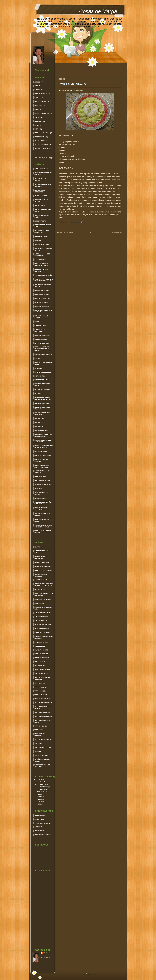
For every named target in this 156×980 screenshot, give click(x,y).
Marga (45, 953)
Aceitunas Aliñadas (41, 169)
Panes (37, 125)
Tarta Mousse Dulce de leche (43, 721)
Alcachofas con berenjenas (40, 191)
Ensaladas (38, 106)
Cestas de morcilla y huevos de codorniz (42, 265)
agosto (42, 784)
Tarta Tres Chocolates (43, 747)
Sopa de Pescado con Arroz (42, 520)
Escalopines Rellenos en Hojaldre (43, 311)
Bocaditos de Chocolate (43, 570)
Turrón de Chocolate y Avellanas (43, 766)
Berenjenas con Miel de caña (43, 226)
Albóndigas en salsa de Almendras (43, 185)
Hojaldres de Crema (42, 629)
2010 (40, 799)
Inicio (91, 232)
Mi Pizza (37, 359)
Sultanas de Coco (41, 666)
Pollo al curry (40, 419)
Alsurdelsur (39, 831)
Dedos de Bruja (40, 590)
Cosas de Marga (98, 11)
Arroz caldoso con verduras (41, 201)
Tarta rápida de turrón (43, 740)
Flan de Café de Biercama (43, 599)
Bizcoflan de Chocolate (43, 566)
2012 (40, 804)
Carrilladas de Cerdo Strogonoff (42, 255)
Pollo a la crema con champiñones (42, 414)
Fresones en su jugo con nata (43, 608)
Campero (38, 240)
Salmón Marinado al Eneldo (42, 493)
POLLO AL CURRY (42, 792)
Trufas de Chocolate (42, 755)
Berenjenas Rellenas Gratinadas (42, 232)
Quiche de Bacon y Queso (43, 456)
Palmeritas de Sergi (41, 650)
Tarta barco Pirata (41, 673)
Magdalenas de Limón (42, 632)
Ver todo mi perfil (45, 957)
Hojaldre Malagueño (42, 335)
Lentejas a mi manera (42, 343)
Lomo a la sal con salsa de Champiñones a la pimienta (43, 349)
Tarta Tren (38, 744)
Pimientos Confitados (42, 403)
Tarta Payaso (39, 730)
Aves (36, 86)
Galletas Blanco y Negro (43, 613)
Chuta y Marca (40, 815)
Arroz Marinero (40, 221)
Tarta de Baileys (40, 687)
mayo (42, 782)
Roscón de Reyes (40, 662)
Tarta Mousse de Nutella (43, 716)
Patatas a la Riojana (42, 380)
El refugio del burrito (43, 835)
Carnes (37, 98)
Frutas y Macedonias (42, 113)
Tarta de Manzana (41, 695)
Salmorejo (38, 488)
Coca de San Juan (41, 580)
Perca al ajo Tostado (42, 390)
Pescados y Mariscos (42, 133)
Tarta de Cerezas (41, 691)
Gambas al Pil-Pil (40, 326)
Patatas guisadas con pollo (42, 385)
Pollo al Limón (40, 423)
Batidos (37, 90)
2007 (40, 780)
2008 (40, 794)
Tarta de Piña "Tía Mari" (42, 699)
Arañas (37, 547)
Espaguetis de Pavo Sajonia (41, 317)
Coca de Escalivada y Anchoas (42, 270)
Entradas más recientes (65, 232)
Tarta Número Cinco (41, 726)
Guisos (37, 117)
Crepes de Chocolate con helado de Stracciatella (44, 585)
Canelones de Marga (42, 244)
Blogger (50, 158)
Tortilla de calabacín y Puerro (43, 532)
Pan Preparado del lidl (43, 372)
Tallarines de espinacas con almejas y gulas (43, 526)
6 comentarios (64, 90)
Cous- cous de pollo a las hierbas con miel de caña (44, 280)
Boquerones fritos (41, 236)
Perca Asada (39, 394)
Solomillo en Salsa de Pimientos (42, 515)
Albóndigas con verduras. (40, 180)
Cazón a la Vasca (40, 260)
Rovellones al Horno (42, 481)
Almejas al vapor (41, 196)
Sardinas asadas (40, 498)
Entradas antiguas (116, 232)
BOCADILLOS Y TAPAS (41, 94)
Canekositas (39, 827)
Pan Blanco (39, 368)
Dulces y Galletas (41, 102)
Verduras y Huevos (41, 149)
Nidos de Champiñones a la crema (44, 363)
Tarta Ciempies (40, 683)
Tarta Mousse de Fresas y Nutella (43, 708)
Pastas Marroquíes (41, 654)
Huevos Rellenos (41, 339)
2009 (40, 797)
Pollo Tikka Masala (41, 431)
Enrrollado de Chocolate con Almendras (44, 594)
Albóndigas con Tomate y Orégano (43, 174)
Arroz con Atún (40, 206)
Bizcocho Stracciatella (43, 562)
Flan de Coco (39, 603)
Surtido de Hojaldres (42, 670)
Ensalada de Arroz (41, 302)
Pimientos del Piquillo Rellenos (42, 408)
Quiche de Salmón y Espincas (41, 460)
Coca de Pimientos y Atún (43, 275)
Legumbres (38, 121)
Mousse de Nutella (41, 642)
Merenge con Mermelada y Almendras (44, 637)
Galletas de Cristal (41, 617)
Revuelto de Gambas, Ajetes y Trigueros (42, 466)
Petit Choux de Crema (42, 658)
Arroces (38, 82)
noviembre (44, 789)
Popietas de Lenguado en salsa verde (43, 441)
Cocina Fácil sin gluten (43, 823)
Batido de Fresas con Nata (42, 552)
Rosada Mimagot (40, 477)
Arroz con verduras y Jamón (42, 216)
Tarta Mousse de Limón (42, 712)
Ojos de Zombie (40, 646)
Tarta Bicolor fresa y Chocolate (42, 678)
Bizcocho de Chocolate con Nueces (43, 558)
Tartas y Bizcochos (41, 145)
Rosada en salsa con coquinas (42, 472)
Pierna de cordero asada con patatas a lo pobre (43, 398)
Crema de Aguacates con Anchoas (43, 286)
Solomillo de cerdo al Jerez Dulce (42, 509)
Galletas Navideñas (41, 621)
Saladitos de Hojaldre (43, 485)
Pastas (37, 129)
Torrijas (38, 751)
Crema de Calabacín (41, 291)
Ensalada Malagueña (42, 306)
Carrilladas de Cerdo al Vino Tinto (43, 249)
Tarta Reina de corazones (39, 735)
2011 (40, 802)
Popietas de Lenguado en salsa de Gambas (43, 435)
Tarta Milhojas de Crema (43, 703)
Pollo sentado (40, 427)
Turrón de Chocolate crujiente (42, 760)
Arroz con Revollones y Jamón (43, 210)
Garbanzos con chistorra (40, 330)
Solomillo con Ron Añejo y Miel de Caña (43, 503)
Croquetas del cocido (42, 298)
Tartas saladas (40, 141)
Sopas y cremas (40, 137)
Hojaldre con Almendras (43, 625)
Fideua (37, 322)
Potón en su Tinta (41, 452)
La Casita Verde (40, 819)
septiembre (44, 787)
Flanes (37, 109)
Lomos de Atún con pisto (43, 355)
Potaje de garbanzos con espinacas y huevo (44, 447)
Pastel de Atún (40, 376)
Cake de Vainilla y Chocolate (41, 575)
